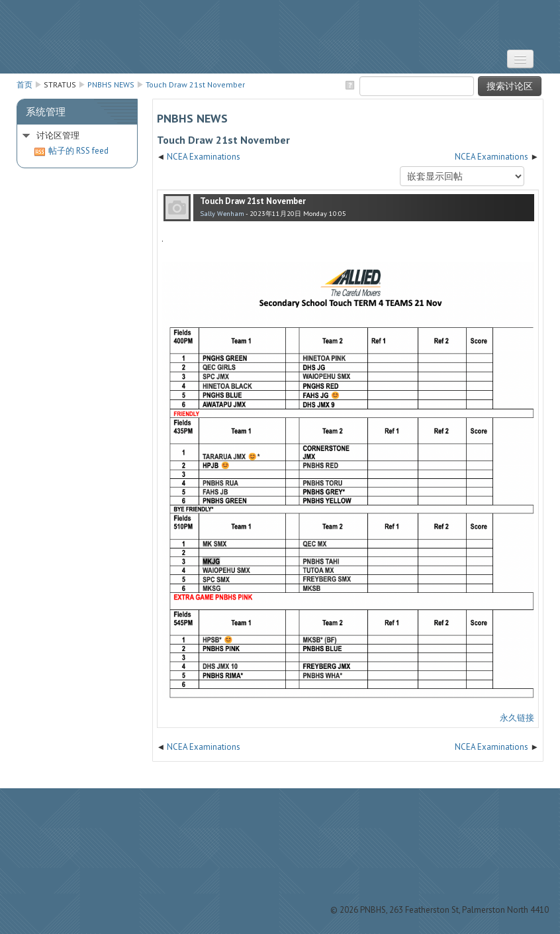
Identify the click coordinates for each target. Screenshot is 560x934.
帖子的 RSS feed (71, 151)
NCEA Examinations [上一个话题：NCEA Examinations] (204, 157)
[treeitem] (77, 136)
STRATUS (280, 37)
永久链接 (517, 718)
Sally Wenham (222, 213)
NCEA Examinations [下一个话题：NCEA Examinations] (491, 157)
